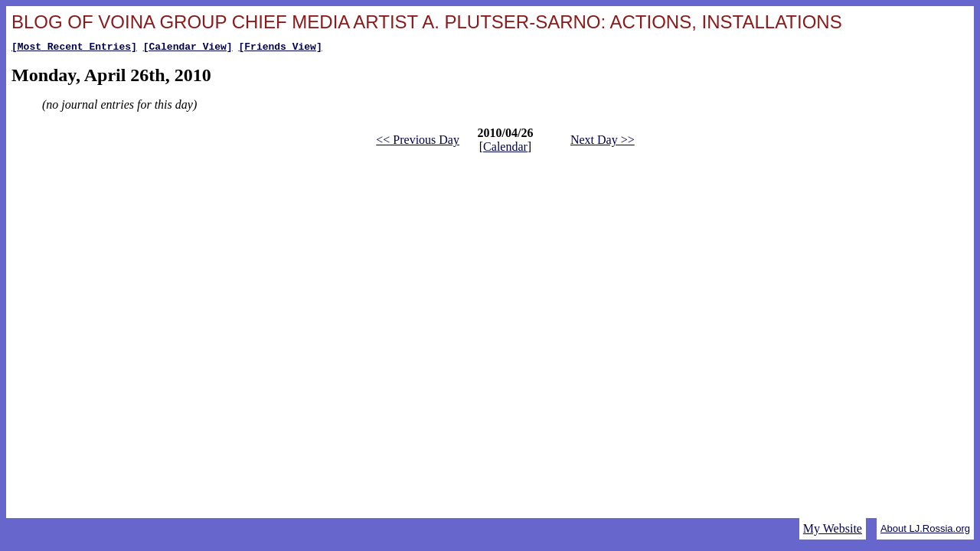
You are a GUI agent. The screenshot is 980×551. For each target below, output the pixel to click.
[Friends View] (280, 48)
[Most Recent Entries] (74, 48)
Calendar (505, 149)
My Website (833, 528)
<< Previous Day (418, 142)
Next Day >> (603, 142)
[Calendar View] (188, 48)
